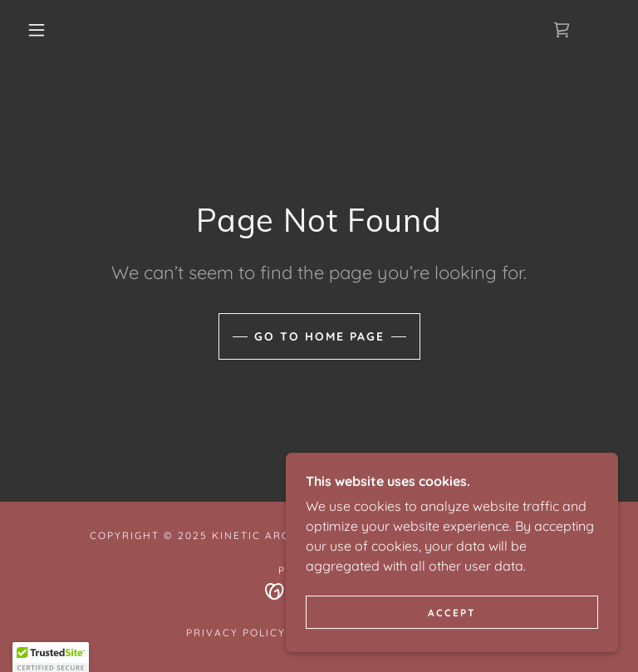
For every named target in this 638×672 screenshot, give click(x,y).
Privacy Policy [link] (236, 633)
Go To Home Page (319, 336)
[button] (37, 30)
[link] (562, 30)
